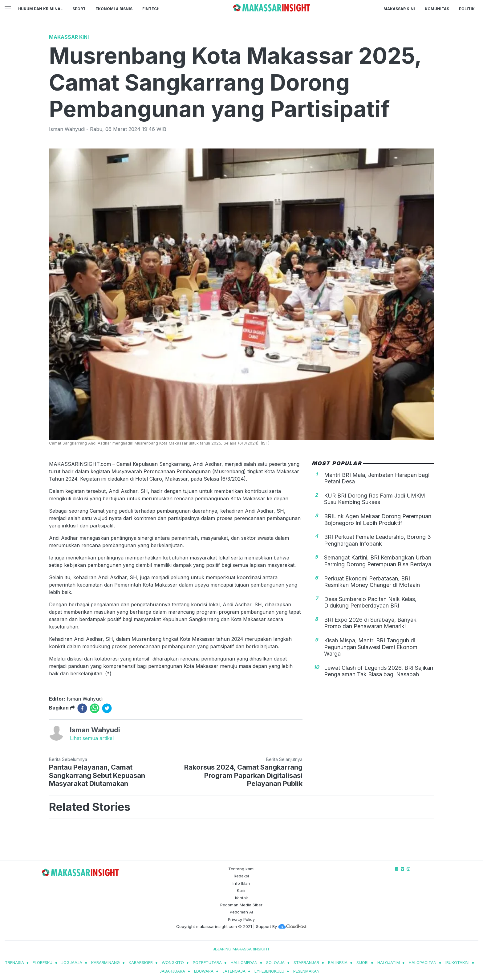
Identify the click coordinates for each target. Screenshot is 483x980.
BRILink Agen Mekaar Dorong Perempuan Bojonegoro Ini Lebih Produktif (378, 520)
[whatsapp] (95, 708)
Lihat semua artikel (92, 738)
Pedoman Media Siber (241, 905)
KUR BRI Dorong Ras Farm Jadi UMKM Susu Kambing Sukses (375, 499)
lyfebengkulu (269, 971)
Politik (467, 9)
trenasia (14, 962)
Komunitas (437, 9)
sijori (362, 962)
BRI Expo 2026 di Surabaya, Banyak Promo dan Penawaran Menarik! (370, 623)
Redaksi (241, 876)
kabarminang (106, 962)
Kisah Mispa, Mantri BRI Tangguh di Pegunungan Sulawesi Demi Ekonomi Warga (371, 647)
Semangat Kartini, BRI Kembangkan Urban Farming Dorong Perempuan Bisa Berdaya (378, 561)
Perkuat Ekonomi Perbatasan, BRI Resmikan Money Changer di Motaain (372, 582)
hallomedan (244, 962)
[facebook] (82, 708)
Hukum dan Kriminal (40, 9)
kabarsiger (141, 962)
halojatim (389, 962)
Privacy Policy (241, 919)
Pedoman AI (241, 912)
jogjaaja (72, 962)
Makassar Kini (399, 9)
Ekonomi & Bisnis (114, 9)
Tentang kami (241, 869)
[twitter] (107, 708)
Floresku (43, 962)
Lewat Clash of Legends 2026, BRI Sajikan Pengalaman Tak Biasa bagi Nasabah (379, 671)
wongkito (173, 962)
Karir (241, 890)
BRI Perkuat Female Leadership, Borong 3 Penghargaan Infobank (377, 540)
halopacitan (423, 962)
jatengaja (234, 971)
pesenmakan (306, 971)
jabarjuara (172, 971)
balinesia (338, 962)
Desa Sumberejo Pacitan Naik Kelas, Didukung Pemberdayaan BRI (370, 602)
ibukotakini (457, 962)
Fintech (151, 9)
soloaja (275, 962)
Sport (79, 9)
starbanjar (306, 962)
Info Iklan (241, 883)
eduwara (204, 971)
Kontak (241, 898)
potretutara (207, 962)
